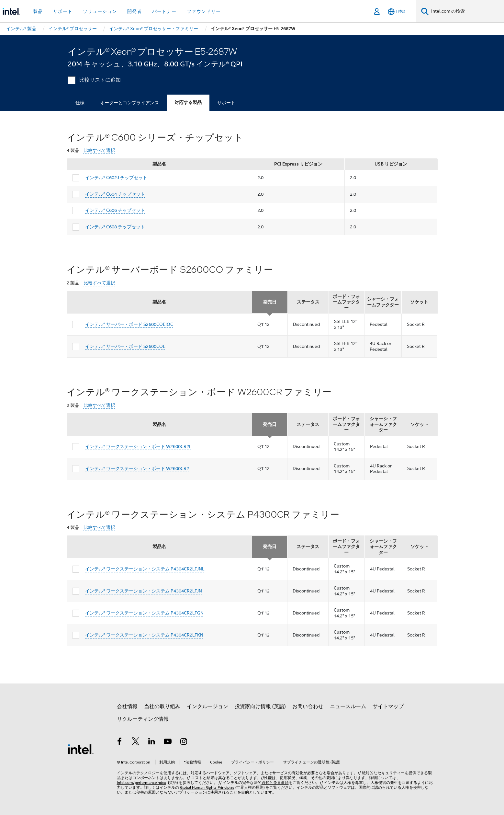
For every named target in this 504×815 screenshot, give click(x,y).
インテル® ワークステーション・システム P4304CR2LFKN (144, 635)
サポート (226, 103)
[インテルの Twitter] (136, 742)
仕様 (80, 103)
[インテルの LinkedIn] (152, 742)
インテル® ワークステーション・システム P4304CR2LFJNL (145, 569)
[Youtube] (168, 742)
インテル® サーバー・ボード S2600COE (125, 346)
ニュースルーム (348, 706)
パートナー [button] (164, 11)
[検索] (425, 11)
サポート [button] (63, 11)
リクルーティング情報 (143, 719)
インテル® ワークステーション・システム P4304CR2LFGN (144, 613)
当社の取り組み (162, 706)
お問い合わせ (308, 706)
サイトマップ (388, 706)
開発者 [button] (134, 11)
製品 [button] (38, 11)
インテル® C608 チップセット (115, 227)
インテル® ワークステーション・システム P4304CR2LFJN (144, 591)
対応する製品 (188, 103)
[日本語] (397, 11)
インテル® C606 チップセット (115, 210)
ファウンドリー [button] (204, 11)
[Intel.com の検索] (466, 11)
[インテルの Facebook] (120, 742)
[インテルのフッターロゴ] (81, 749)
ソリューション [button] (100, 11)
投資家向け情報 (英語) (260, 706)
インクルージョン (207, 706)
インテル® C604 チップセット (115, 194)
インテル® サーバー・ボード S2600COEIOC (129, 324)
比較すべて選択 (99, 150)
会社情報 (127, 706)
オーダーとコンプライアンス (129, 103)
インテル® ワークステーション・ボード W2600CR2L (138, 446)
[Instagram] (184, 742)
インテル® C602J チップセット (116, 178)
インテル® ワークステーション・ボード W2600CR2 (137, 468)
